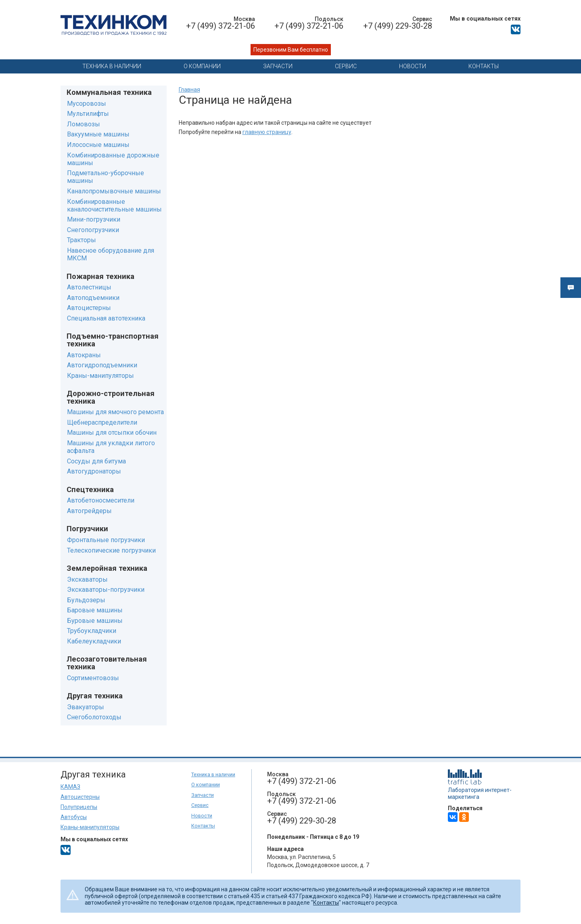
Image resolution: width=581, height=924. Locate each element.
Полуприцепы (79, 807)
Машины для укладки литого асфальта (111, 447)
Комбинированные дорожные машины (113, 159)
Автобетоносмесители (101, 500)
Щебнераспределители (102, 422)
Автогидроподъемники (102, 365)
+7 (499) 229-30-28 (398, 26)
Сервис (346, 66)
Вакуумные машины (98, 134)
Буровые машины (95, 621)
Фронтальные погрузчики (106, 540)
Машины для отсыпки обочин (112, 433)
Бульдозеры (86, 600)
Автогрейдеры (89, 511)
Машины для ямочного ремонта (115, 412)
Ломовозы (84, 124)
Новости (413, 66)
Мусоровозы (87, 104)
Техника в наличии (112, 66)
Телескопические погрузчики (111, 550)
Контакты (484, 66)
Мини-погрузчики (94, 219)
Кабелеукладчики (94, 641)
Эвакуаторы (86, 707)
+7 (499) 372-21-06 (220, 26)
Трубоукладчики (92, 631)
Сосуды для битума (96, 461)
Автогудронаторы (94, 471)
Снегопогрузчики (93, 230)
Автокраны (84, 355)
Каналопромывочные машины (114, 191)
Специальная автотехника (106, 318)
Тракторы (82, 240)
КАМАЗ (70, 787)
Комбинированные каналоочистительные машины (114, 205)
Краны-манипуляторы (100, 376)
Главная (189, 90)
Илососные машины (98, 145)
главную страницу (267, 132)
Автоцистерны (89, 308)
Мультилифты (88, 114)
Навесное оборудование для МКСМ (111, 254)
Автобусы (74, 817)
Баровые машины (95, 610)
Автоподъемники (93, 298)
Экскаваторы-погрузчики (106, 590)
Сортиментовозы (93, 678)
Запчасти (278, 66)
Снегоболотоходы (94, 717)
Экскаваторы (87, 579)
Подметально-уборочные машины (106, 177)
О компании (202, 66)
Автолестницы (89, 287)
